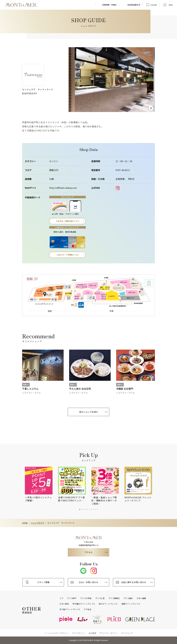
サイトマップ (127, 633)
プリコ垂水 (128, 598)
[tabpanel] (41, 484)
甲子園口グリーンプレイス (84, 604)
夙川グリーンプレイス (108, 604)
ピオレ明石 (64, 604)
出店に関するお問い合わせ (134, 582)
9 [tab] (95, 509)
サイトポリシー (79, 633)
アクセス (89, 552)
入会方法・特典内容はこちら (68, 221)
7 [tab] (91, 509)
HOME (25, 523)
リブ (61, 598)
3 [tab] (84, 509)
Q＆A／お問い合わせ (88, 582)
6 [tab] (89, 509)
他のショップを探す (89, 412)
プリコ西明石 (114, 598)
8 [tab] (93, 509)
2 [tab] (82, 509)
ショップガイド (38, 523)
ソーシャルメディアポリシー (57, 633)
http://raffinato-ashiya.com (63, 188)
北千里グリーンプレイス (70, 609)
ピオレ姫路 (141, 598)
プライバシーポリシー (109, 633)
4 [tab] (86, 509)
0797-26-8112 (123, 170)
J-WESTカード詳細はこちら (67, 255)
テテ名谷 (88, 609)
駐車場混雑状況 (134, 5)
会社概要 (92, 633)
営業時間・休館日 (109, 5)
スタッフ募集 (43, 582)
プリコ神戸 (72, 598)
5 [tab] (88, 509)
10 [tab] (97, 509)
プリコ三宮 (100, 598)
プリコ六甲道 (86, 598)
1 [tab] (80, 509)
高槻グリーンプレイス (131, 604)
